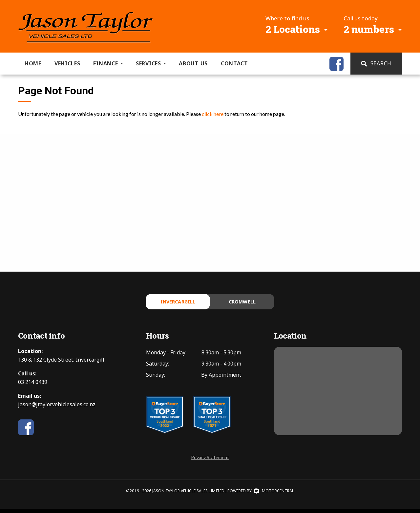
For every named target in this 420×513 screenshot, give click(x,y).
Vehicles (67, 63)
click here (213, 114)
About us (193, 63)
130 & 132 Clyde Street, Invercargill (61, 364)
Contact (234, 63)
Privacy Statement (210, 462)
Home (33, 63)
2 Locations (293, 29)
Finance (108, 63)
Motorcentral (274, 495)
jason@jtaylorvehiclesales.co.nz (57, 409)
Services (151, 63)
